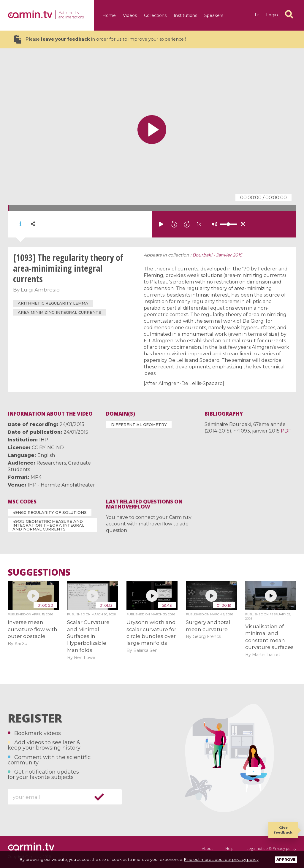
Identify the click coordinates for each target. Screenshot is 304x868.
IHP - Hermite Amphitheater (61, 485)
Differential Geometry (139, 425)
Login (272, 15)
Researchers (51, 463)
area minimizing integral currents (60, 312)
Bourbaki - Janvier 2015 (217, 255)
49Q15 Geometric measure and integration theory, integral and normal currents (48, 525)
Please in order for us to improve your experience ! (100, 39)
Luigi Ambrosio (40, 290)
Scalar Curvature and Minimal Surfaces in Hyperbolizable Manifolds (88, 636)
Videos (130, 15)
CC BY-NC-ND (48, 448)
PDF (286, 431)
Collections (155, 15)
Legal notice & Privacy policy (271, 848)
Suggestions (39, 572)
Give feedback (283, 830)
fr (257, 15)
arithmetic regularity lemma (53, 303)
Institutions (185, 15)
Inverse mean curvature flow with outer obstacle (33, 629)
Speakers (214, 15)
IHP (44, 440)
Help (229, 848)
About (207, 848)
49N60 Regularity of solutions (50, 512)
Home (109, 15)
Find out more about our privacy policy (221, 859)
